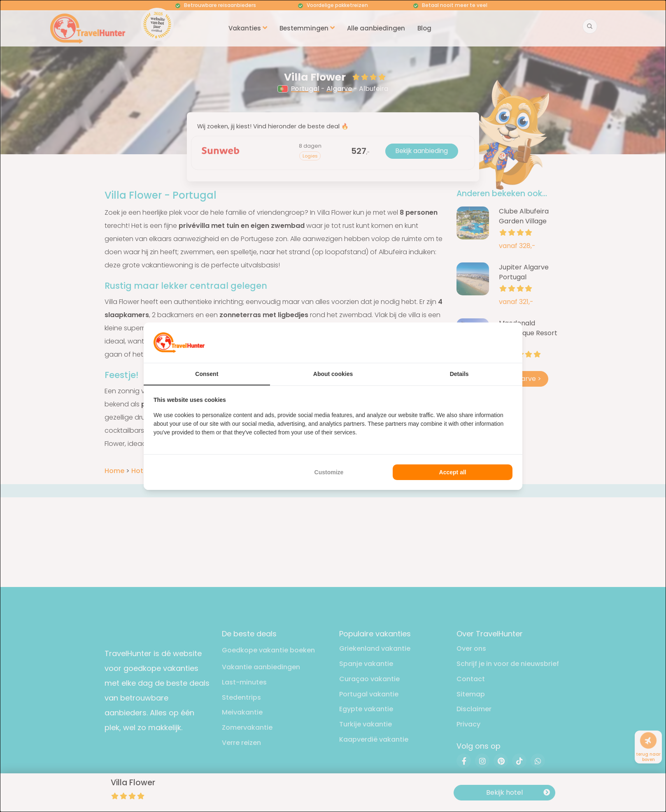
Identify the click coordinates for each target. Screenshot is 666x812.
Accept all (453, 472)
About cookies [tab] (333, 374)
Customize (329, 472)
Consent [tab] (207, 374)
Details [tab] (459, 374)
